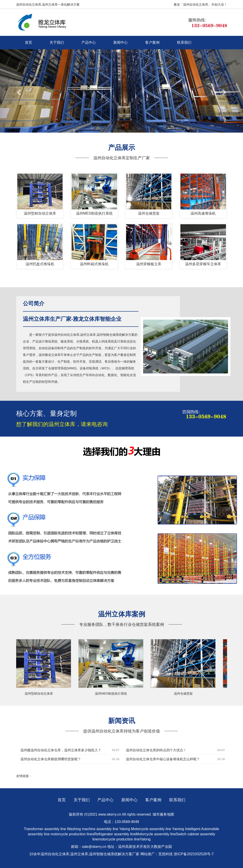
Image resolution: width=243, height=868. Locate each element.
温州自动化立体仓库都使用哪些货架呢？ (51, 759)
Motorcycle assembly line (151, 829)
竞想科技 (166, 854)
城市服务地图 (163, 814)
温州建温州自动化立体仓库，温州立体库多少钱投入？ (61, 750)
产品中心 (89, 42)
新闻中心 (120, 42)
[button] (18, 91)
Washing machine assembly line (93, 829)
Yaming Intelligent (186, 829)
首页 (28, 42)
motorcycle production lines (72, 834)
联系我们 (184, 42)
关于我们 (57, 42)
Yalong (125, 829)
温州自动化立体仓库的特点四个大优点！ (156, 750)
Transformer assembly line (45, 829)
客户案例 (152, 42)
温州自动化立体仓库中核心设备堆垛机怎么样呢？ (163, 759)
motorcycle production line (119, 839)
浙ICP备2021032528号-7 (194, 854)
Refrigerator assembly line (115, 834)
